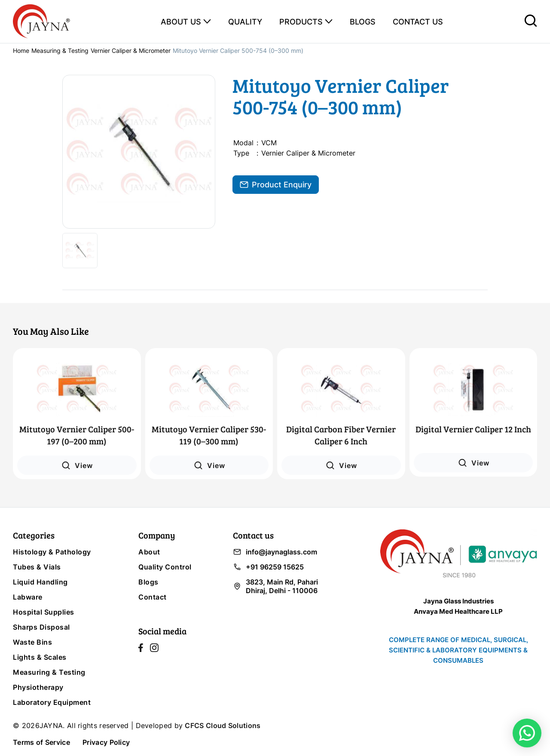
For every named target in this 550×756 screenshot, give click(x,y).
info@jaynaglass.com (275, 552)
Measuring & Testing (60, 51)
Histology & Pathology (52, 552)
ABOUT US (181, 22)
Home (21, 51)
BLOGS (363, 22)
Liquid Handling (40, 582)
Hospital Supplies (44, 612)
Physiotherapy (38, 687)
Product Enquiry (276, 185)
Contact (153, 597)
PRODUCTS (301, 22)
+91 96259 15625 (268, 567)
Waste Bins (32, 642)
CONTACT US (418, 22)
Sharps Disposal (41, 627)
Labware (28, 597)
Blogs (148, 582)
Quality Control (165, 567)
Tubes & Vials (37, 567)
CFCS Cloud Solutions (223, 725)
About (149, 552)
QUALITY (245, 22)
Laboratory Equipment (52, 702)
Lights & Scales (40, 657)
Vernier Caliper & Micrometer (131, 51)
